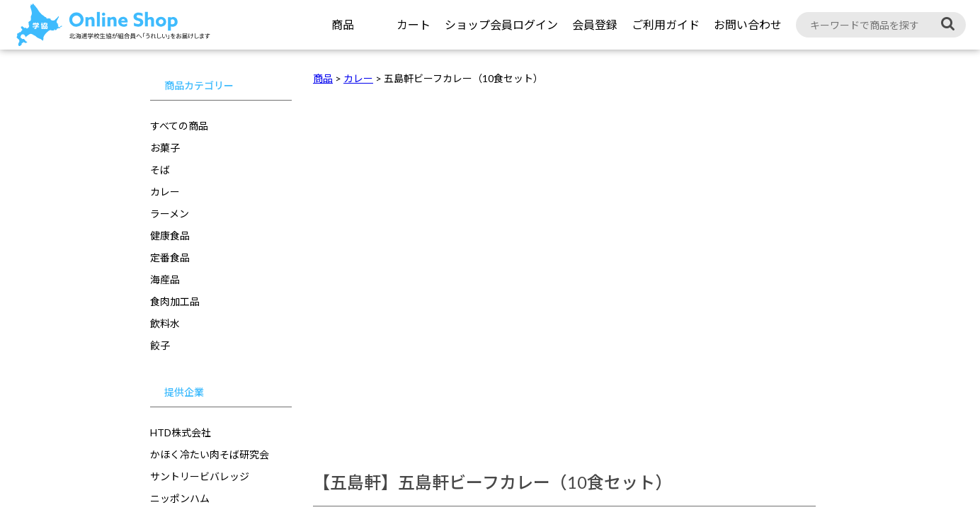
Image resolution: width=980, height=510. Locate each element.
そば (160, 170)
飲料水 (165, 323)
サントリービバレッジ (200, 476)
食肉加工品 (175, 301)
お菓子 (165, 148)
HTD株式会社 (181, 432)
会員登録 (595, 24)
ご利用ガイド (666, 24)
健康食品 (170, 236)
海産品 (165, 279)
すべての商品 (179, 126)
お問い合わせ (748, 24)
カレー (165, 192)
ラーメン (170, 214)
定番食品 (170, 257)
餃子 (160, 345)
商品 (343, 24)
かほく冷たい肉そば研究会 (210, 454)
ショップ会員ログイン (501, 24)
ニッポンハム (180, 498)
